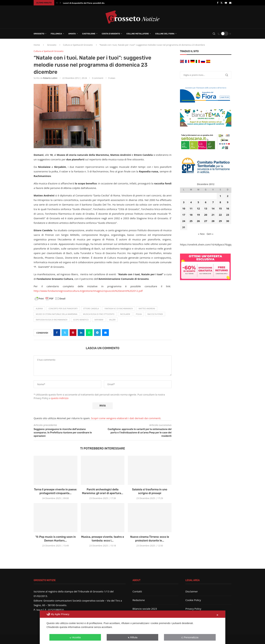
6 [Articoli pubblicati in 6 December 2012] (206, 202)
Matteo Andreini (147, 308)
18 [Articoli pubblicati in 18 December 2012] (191, 215)
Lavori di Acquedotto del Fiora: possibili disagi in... (87, 3)
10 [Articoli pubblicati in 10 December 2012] (184, 208)
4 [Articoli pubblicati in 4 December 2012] (191, 202)
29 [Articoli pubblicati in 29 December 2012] (220, 221)
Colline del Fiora (165, 34)
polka (139, 314)
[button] (57, 3)
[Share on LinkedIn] (81, 333)
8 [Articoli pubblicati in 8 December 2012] (220, 202)
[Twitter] (221, 3)
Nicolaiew (125, 314)
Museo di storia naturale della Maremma (57, 314)
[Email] (230, 3)
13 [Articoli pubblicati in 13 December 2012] (206, 208)
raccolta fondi (155, 314)
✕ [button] (217, 615)
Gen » (210, 234)
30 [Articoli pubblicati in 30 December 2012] (228, 221)
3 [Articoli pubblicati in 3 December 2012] (184, 202)
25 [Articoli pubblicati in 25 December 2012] (191, 221)
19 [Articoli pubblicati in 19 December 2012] (198, 215)
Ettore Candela (91, 308)
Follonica (56, 34)
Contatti (137, 591)
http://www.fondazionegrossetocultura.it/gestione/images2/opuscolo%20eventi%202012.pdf (88, 291)
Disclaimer (192, 591)
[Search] (214, 34)
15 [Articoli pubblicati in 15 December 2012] (220, 208)
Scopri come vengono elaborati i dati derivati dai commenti (126, 418)
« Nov (201, 234)
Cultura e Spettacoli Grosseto (78, 45)
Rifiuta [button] (132, 637)
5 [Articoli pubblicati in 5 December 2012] (198, 202)
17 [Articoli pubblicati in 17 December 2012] (184, 215)
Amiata (72, 34)
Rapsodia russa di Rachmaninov (52, 320)
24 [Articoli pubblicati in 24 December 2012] (184, 221)
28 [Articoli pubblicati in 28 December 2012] (213, 221)
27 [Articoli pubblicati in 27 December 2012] (206, 221)
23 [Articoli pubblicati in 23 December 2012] (228, 215)
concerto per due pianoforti (63, 308)
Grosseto (39, 34)
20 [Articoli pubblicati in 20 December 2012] (206, 215)
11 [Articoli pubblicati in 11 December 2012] (191, 208)
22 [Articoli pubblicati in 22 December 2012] (220, 215)
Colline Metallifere (138, 34)
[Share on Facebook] (57, 333)
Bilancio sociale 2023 (145, 609)
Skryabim (99, 320)
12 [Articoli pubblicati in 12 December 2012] (198, 208)
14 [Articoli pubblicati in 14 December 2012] (213, 208)
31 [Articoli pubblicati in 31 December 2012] (184, 227)
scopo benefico (81, 320)
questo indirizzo (60, 398)
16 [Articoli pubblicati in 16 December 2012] (228, 208)
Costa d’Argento (111, 34)
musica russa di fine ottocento (99, 314)
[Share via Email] (105, 333)
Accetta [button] (75, 637)
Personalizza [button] (190, 637)
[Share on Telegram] (97, 333)
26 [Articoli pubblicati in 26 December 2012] (198, 221)
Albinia (39, 308)
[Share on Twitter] (65, 333)
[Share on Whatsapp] (89, 333)
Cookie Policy (193, 600)
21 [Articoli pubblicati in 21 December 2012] (213, 215)
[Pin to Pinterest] (73, 333)
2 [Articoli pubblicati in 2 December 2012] (228, 196)
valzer (112, 320)
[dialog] (132, 627)
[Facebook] (218, 3)
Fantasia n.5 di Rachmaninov (119, 308)
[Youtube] (226, 3)
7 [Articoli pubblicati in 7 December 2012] (213, 202)
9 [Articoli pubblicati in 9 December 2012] (228, 202)
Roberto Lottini (50, 78)
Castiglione (89, 34)
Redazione (139, 600)
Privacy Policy (193, 609)
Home (37, 45)
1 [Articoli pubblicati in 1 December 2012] (220, 196)
